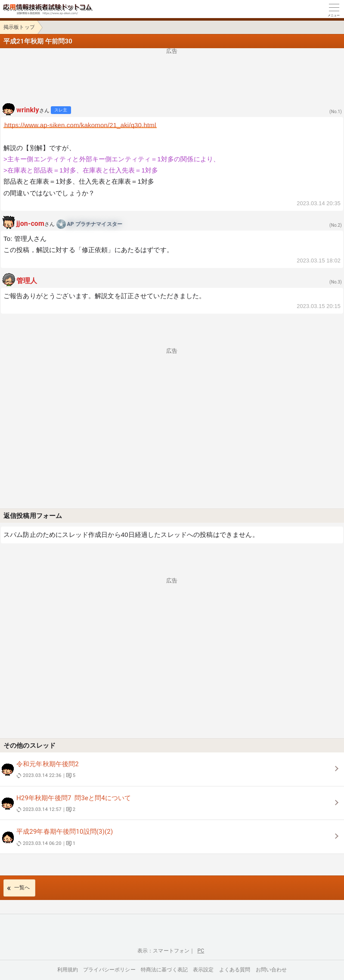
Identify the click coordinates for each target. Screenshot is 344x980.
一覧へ (22, 888)
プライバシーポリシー (109, 970)
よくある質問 (235, 970)
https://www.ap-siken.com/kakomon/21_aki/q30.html (80, 125)
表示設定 (203, 970)
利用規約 (68, 970)
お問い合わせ (271, 970)
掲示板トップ (19, 27)
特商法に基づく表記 (164, 970)
